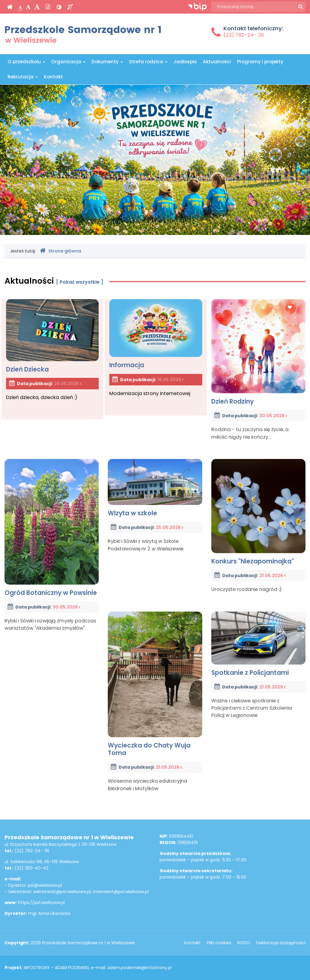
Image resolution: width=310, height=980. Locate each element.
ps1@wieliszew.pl (45, 885)
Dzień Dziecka (52, 336)
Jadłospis (185, 62)
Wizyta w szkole (155, 488)
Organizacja (68, 62)
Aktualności (217, 62)
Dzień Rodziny (258, 352)
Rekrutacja (23, 77)
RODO (244, 943)
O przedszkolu (26, 62)
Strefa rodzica (148, 62)
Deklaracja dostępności (281, 943)
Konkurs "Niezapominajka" (258, 512)
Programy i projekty (260, 62)
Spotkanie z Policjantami (258, 644)
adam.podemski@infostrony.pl (139, 968)
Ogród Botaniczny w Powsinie (52, 528)
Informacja (156, 334)
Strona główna (61, 251)
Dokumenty (107, 62)
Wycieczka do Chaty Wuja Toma (155, 684)
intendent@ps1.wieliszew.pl (121, 892)
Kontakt (53, 77)
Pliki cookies (219, 943)
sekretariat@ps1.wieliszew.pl (62, 892)
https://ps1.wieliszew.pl (41, 902)
